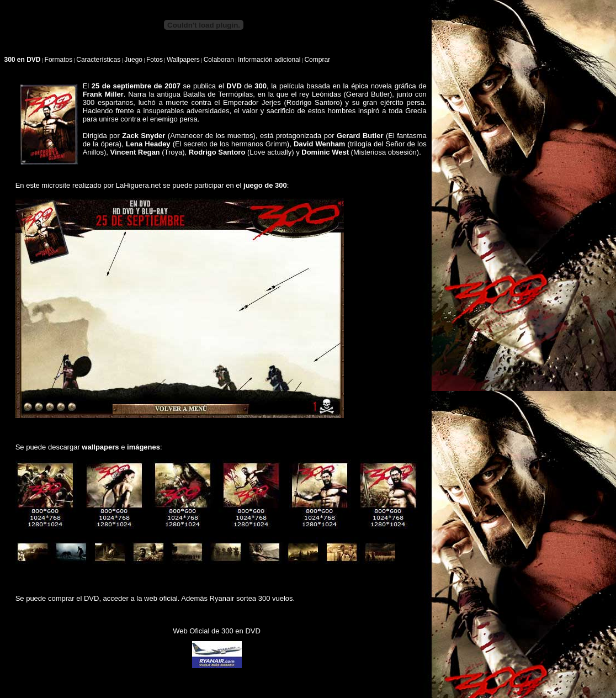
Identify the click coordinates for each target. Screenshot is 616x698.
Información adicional (269, 60)
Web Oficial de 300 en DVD (217, 631)
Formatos (59, 60)
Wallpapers (183, 60)
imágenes (144, 447)
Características (98, 60)
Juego (133, 60)
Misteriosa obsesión (385, 152)
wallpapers (100, 447)
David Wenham (319, 144)
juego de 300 (265, 185)
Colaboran (219, 60)
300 (261, 86)
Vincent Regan (135, 152)
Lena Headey (148, 144)
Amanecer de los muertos (211, 136)
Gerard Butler (368, 94)
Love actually (270, 152)
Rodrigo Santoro (313, 102)
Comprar (317, 60)
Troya (174, 152)
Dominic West (325, 152)
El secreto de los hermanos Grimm (231, 144)
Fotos (155, 60)
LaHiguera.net (139, 185)
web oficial (161, 598)
